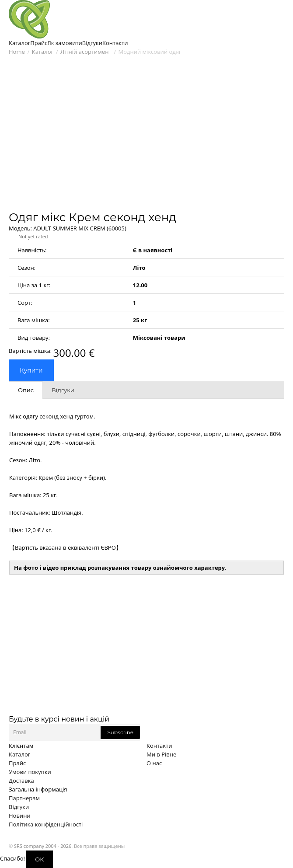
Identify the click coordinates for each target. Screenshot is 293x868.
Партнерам (24, 798)
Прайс (17, 763)
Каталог (43, 52)
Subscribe (120, 732)
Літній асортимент (86, 52)
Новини (20, 816)
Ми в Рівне (161, 754)
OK (39, 859)
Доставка (21, 781)
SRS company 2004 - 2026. (43, 846)
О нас (154, 763)
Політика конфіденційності (46, 824)
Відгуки (19, 807)
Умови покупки (30, 772)
